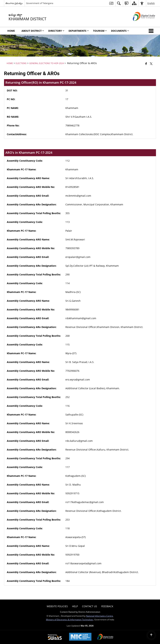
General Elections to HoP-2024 (47, 63)
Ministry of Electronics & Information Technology (70, 619)
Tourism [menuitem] (100, 31)
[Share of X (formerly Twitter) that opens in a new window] (151, 64)
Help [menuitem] (75, 606)
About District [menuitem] (33, 31)
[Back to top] (151, 635)
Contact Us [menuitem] (90, 606)
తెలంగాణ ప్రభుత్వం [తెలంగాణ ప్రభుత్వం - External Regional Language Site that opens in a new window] (14, 3)
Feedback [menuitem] (107, 606)
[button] (152, 31)
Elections (21, 63)
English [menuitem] (151, 3)
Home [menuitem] (11, 31)
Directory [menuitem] (56, 31)
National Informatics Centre (99, 616)
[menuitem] (111, 3)
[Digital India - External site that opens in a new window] (140, 24)
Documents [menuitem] (120, 31)
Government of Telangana (40, 3)
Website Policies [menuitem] (57, 606)
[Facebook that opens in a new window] (146, 64)
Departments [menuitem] (79, 31)
